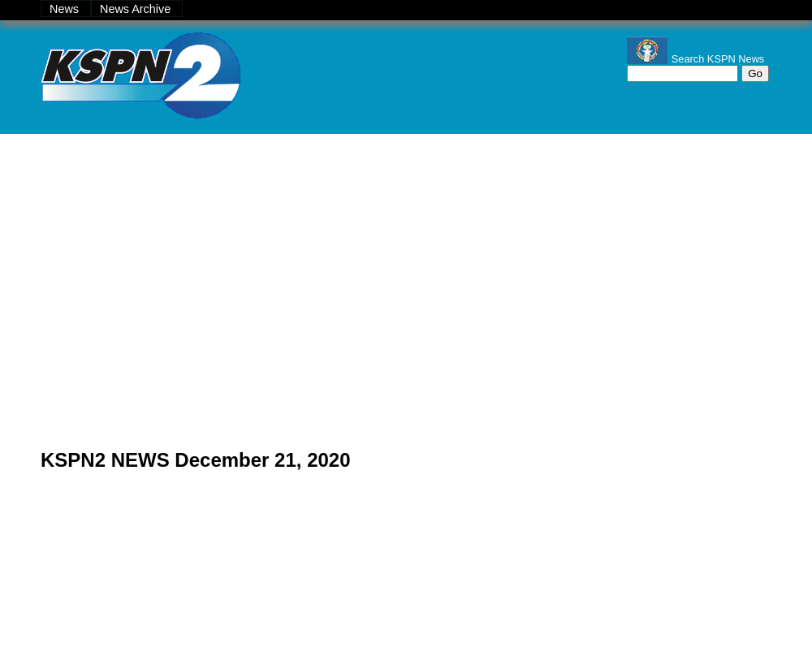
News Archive (137, 9)
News (66, 9)
